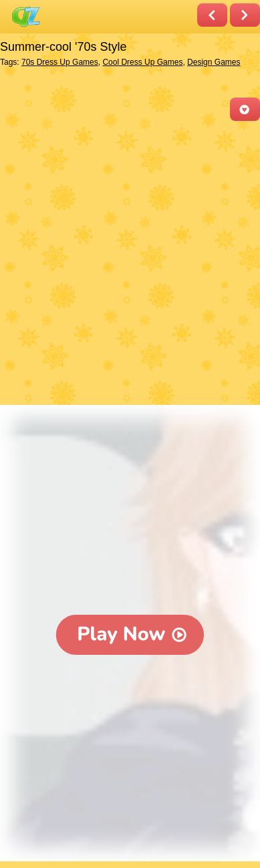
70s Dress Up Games (60, 62)
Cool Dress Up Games (142, 62)
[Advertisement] (130, 264)
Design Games (214, 62)
